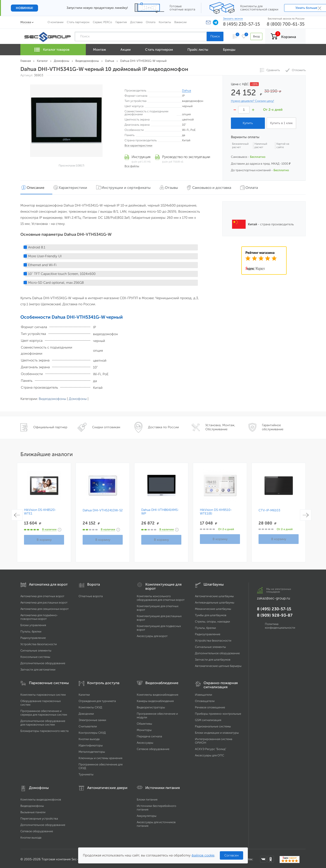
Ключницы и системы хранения (100, 756)
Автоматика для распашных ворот (44, 601)
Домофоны (78, 397)
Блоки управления (33, 624)
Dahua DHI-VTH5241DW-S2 (103, 509)
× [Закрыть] (320, 8)
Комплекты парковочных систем (43, 693)
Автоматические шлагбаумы (214, 595)
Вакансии (180, 22)
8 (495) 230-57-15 (241, 24)
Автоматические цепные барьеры (218, 664)
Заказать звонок (233, 19)
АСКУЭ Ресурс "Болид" (211, 747)
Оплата (151, 22)
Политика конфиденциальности (280, 624)
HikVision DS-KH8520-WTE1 (40, 510)
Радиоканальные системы (213, 725)
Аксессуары (145, 741)
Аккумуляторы (147, 814)
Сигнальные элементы (36, 649)
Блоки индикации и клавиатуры (217, 731)
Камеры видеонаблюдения (155, 699)
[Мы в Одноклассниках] (271, 857)
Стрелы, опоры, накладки (212, 620)
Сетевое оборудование (153, 747)
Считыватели (88, 725)
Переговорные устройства (39, 817)
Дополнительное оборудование (43, 662)
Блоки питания (147, 798)
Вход (255, 36)
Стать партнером (78, 22)
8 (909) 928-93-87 (275, 614)
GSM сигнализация (208, 718)
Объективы (144, 722)
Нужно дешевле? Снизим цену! (252, 101)
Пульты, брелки (31, 630)
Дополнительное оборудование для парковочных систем (43, 721)
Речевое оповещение (210, 706)
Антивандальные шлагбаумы (215, 601)
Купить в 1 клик (281, 123)
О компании (55, 22)
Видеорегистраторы (151, 706)
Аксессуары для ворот (152, 634)
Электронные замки (92, 718)
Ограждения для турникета (97, 699)
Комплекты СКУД (90, 706)
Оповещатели (205, 699)
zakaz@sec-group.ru (273, 597)
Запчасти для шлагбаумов (213, 658)
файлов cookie (203, 855)
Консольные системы (35, 655)
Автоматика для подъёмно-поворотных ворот (39, 615)
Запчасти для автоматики (38, 668)
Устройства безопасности (39, 643)
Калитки (84, 693)
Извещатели (204, 693)
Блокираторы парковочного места (44, 729)
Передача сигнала (149, 735)
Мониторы (144, 728)
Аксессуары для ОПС (210, 754)
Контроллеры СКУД (92, 731)
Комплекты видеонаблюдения (157, 693)
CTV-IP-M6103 (269, 509)
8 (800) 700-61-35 (286, 24)
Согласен (231, 855)
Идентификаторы (91, 744)
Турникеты (86, 773)
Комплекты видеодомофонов (41, 798)
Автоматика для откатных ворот (42, 595)
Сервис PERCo (102, 22)
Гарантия (121, 22)
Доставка (136, 22)
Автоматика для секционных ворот (44, 607)
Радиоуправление (33, 636)
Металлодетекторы (92, 750)
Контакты (165, 22)
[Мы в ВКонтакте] (263, 857)
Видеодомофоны (52, 397)
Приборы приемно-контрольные (218, 712)
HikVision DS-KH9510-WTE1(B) (216, 510)
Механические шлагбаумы (213, 607)
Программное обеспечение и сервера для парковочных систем (44, 711)
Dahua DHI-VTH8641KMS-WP (160, 510)
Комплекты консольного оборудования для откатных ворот (161, 596)
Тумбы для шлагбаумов (211, 614)
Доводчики (86, 712)
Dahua (187, 90)
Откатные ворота (91, 595)
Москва (26, 22)
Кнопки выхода (89, 737)
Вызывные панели (33, 811)
